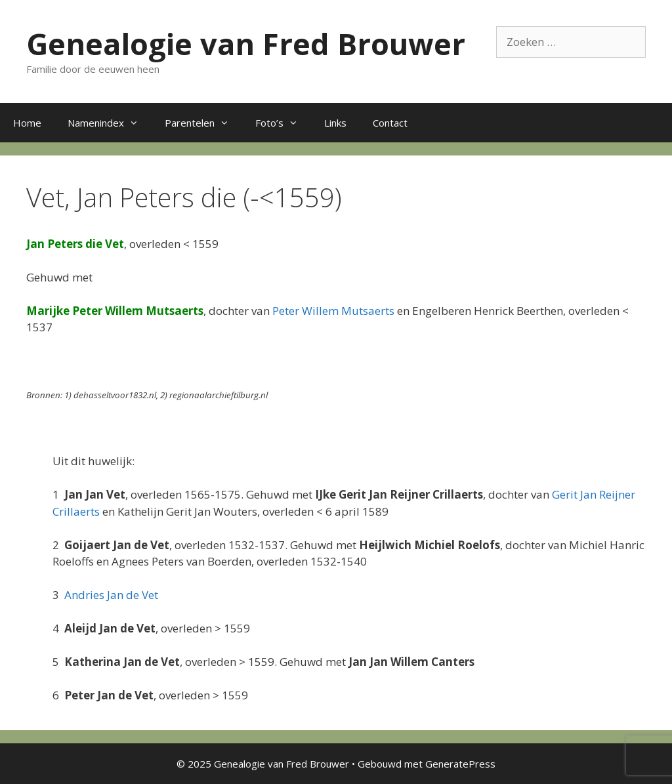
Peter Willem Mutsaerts (333, 311)
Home (27, 123)
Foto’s (283, 123)
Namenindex (110, 123)
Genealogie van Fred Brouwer (246, 44)
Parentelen (203, 123)
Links (335, 123)
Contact (390, 123)
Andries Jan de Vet (111, 595)
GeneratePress (460, 764)
